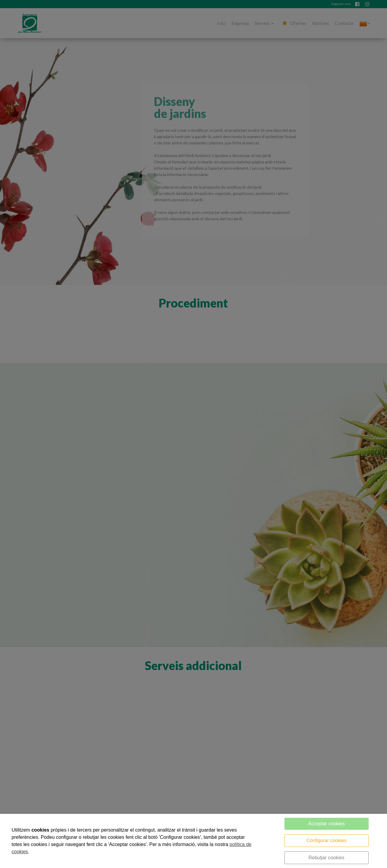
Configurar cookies (326, 840)
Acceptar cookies (327, 824)
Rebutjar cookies (326, 858)
